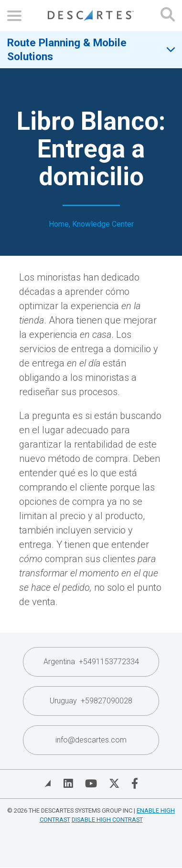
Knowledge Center (103, 224)
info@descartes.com (91, 740)
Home (59, 224)
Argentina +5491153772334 (91, 662)
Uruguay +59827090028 (91, 701)
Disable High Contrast (107, 820)
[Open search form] (168, 16)
